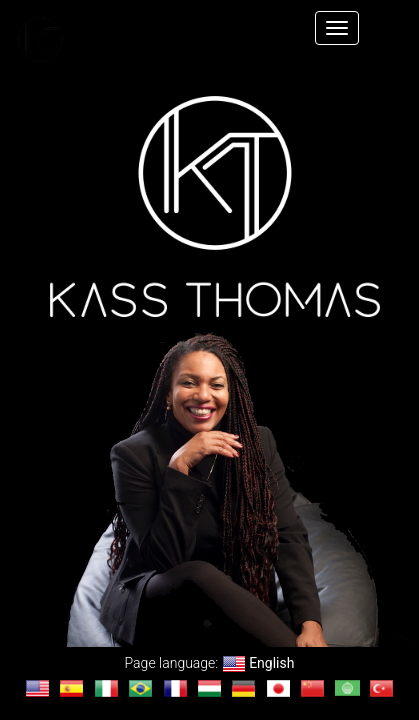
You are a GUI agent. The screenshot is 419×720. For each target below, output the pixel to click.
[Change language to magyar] (209, 688)
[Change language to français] (175, 688)
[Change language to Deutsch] (243, 688)
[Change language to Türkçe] (381, 688)
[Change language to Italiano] (106, 688)
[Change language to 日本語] (278, 688)
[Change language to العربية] (347, 688)
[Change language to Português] (140, 688)
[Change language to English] (37, 688)
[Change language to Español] (71, 688)
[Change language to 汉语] (312, 688)
